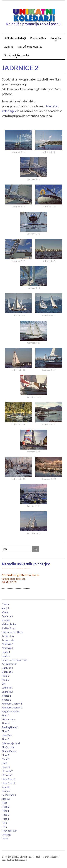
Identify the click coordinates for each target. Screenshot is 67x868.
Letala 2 (6, 656)
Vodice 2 (7, 700)
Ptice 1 (6, 819)
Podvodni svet (10, 831)
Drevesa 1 (7, 775)
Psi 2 (4, 823)
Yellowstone (8, 719)
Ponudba (55, 39)
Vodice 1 (7, 696)
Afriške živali (8, 628)
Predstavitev (38, 38)
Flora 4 (6, 723)
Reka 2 (6, 807)
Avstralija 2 (8, 648)
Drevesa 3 (7, 616)
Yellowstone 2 (9, 664)
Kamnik (6, 620)
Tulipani (6, 791)
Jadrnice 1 (7, 688)
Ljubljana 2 (8, 672)
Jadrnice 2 (20, 68)
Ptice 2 (6, 815)
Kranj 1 (6, 676)
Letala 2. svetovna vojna (15, 660)
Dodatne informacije (15, 56)
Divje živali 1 (8, 783)
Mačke (6, 604)
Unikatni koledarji (15, 38)
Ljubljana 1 (8, 668)
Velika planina (9, 624)
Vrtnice (6, 787)
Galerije (8, 48)
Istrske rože (8, 640)
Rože (5, 803)
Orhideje (7, 835)
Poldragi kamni (10, 727)
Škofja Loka (8, 747)
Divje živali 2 (8, 779)
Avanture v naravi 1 (12, 704)
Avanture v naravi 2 (12, 708)
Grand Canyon (10, 751)
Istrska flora (8, 636)
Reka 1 (6, 811)
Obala (5, 839)
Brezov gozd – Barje (12, 632)
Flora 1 (6, 755)
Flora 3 (6, 739)
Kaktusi (6, 767)
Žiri (4, 684)
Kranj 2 (6, 680)
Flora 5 (6, 731)
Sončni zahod (9, 795)
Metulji (6, 759)
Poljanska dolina (10, 712)
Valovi (5, 612)
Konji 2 (6, 608)
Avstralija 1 (8, 644)
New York (7, 735)
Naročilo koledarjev (30, 46)
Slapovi (6, 799)
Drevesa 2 (7, 771)
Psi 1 (4, 827)
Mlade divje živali (11, 743)
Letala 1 (6, 652)
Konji (5, 763)
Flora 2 (6, 715)
